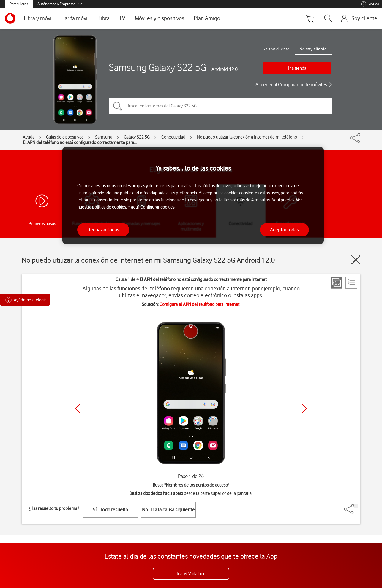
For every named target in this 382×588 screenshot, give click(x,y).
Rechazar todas (103, 230)
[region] (193, 196)
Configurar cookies (157, 207)
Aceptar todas (284, 230)
